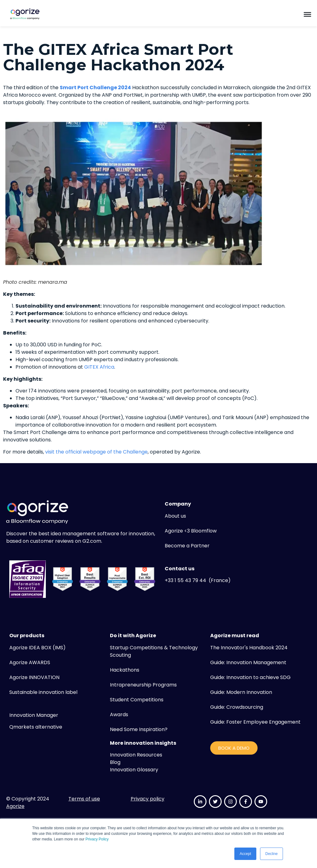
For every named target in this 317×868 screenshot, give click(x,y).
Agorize (15, 806)
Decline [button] (271, 854)
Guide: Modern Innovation (241, 692)
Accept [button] (245, 854)
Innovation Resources (136, 755)
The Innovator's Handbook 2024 (249, 648)
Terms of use (84, 799)
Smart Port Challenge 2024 (95, 88)
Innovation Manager (34, 715)
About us (175, 516)
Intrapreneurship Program (142, 685)
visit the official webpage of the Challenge (96, 452)
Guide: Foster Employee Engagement (255, 722)
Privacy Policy (97, 839)
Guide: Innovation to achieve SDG (250, 677)
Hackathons (125, 670)
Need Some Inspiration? (139, 729)
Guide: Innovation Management (248, 662)
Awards (119, 715)
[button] (307, 14)
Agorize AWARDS (30, 662)
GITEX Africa (99, 367)
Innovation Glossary (134, 770)
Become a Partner (187, 546)
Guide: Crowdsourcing (237, 707)
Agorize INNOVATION (34, 677)
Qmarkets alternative (36, 727)
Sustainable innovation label (43, 692)
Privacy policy (148, 799)
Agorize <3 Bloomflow (191, 531)
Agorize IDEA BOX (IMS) (37, 648)
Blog (115, 762)
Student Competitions (137, 700)
